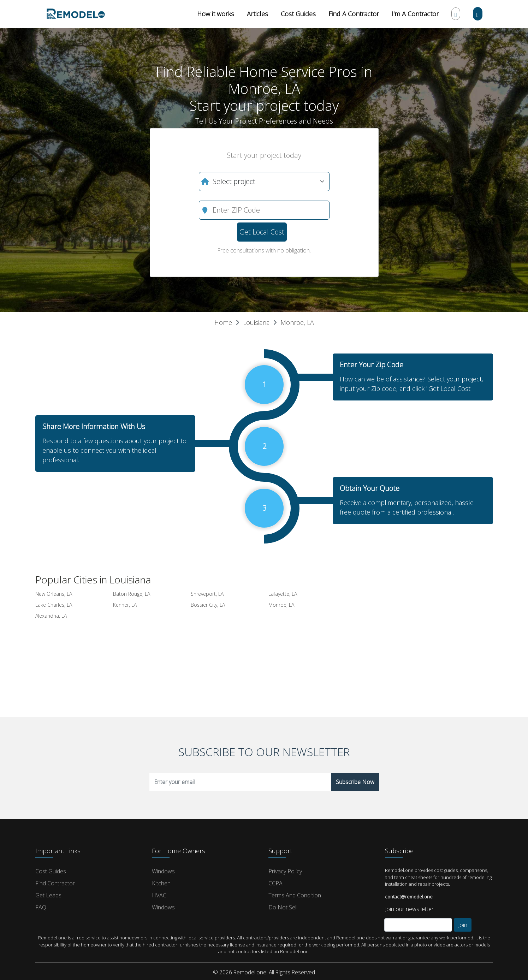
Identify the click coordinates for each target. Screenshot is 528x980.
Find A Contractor (354, 14)
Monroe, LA (297, 322)
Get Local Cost (262, 232)
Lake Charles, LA (54, 605)
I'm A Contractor (415, 14)
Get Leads (48, 895)
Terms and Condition (295, 895)
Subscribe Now (355, 782)
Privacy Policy (285, 871)
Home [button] (223, 322)
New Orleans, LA (54, 594)
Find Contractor (55, 883)
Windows (163, 871)
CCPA (275, 883)
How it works (216, 14)
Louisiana (256, 322)
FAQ (41, 907)
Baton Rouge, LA (132, 594)
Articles (257, 14)
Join (463, 925)
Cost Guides (298, 14)
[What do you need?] (264, 182)
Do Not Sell (283, 907)
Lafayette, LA (283, 594)
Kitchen (161, 883)
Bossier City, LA (208, 605)
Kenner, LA (125, 605)
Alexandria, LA (51, 616)
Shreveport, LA (207, 594)
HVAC (159, 895)
